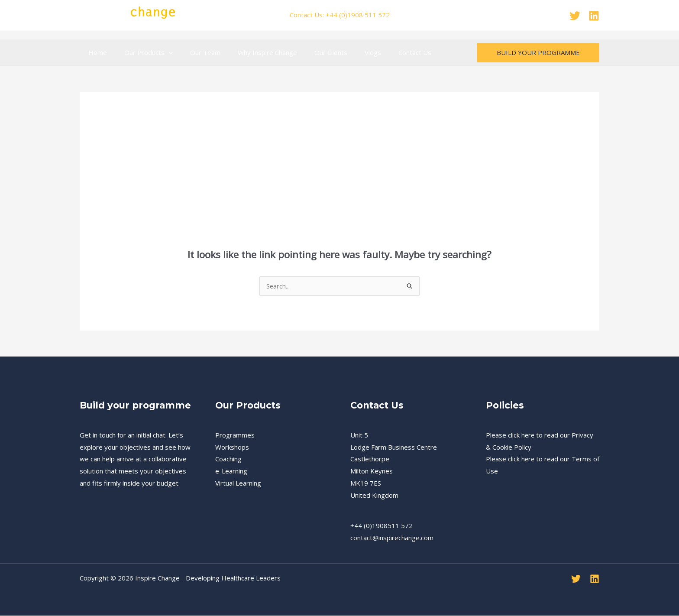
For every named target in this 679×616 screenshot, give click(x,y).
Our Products (142, 52)
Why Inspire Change (252, 52)
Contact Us (387, 52)
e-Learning (231, 471)
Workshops (232, 447)
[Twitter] (575, 16)
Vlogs (349, 52)
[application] (162, 52)
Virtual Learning (238, 483)
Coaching (228, 459)
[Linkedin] (594, 16)
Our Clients (311, 52)
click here (522, 435)
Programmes (235, 435)
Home (95, 52)
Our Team (194, 52)
